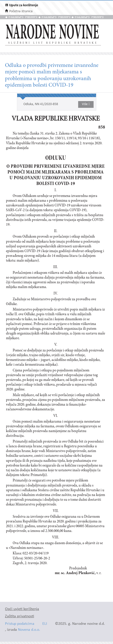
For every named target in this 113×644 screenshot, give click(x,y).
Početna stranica (21, 11)
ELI (45, 624)
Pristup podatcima (20, 624)
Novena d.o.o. (29, 630)
